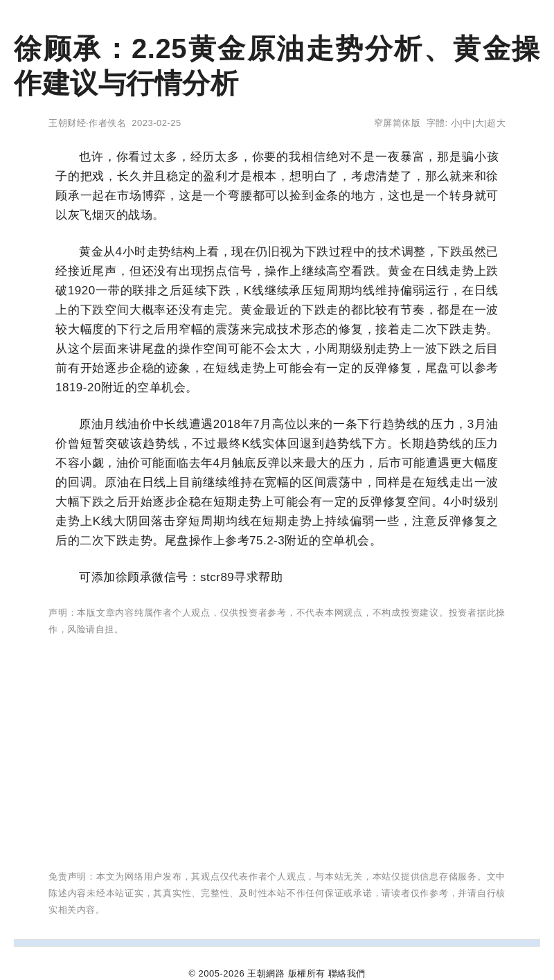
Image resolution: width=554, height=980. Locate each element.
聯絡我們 (347, 973)
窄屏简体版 (397, 123)
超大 (496, 123)
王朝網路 (266, 973)
